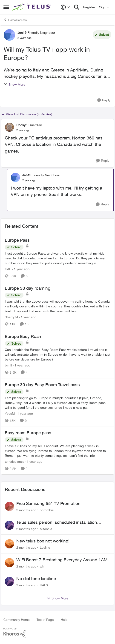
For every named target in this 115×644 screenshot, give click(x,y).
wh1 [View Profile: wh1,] (43, 566)
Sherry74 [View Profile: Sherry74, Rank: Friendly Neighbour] (11, 317)
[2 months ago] (26, 510)
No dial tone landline (36, 579)
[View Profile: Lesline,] (9, 544)
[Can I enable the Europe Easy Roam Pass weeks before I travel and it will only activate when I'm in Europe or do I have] (57, 354)
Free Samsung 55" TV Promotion (48, 503)
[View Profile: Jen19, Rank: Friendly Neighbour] (9, 35)
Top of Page (45, 620)
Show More (14, 84)
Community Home (17, 620)
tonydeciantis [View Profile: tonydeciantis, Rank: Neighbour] (14, 461)
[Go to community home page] (32, 7)
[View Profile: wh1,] (9, 563)
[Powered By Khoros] (57, 633)
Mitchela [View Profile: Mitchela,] (46, 529)
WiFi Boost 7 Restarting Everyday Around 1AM (62, 560)
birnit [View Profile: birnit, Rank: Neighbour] (8, 365)
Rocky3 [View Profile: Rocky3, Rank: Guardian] (22, 125)
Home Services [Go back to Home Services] (15, 20)
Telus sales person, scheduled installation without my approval (57, 522)
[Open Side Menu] (6, 7)
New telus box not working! (43, 541)
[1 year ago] (21, 269)
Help (64, 620)
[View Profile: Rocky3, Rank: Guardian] (9, 127)
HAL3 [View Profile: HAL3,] (44, 585)
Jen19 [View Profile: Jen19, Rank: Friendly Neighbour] (22, 33)
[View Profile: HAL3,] (9, 582)
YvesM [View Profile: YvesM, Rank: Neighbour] (10, 413)
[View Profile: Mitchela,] (9, 525)
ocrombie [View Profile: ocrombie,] (47, 510)
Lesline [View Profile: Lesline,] (45, 547)
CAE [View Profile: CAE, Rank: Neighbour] (8, 269)
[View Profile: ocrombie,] (9, 506)
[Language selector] (65, 7)
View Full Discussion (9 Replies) (27, 114)
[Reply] (104, 100)
